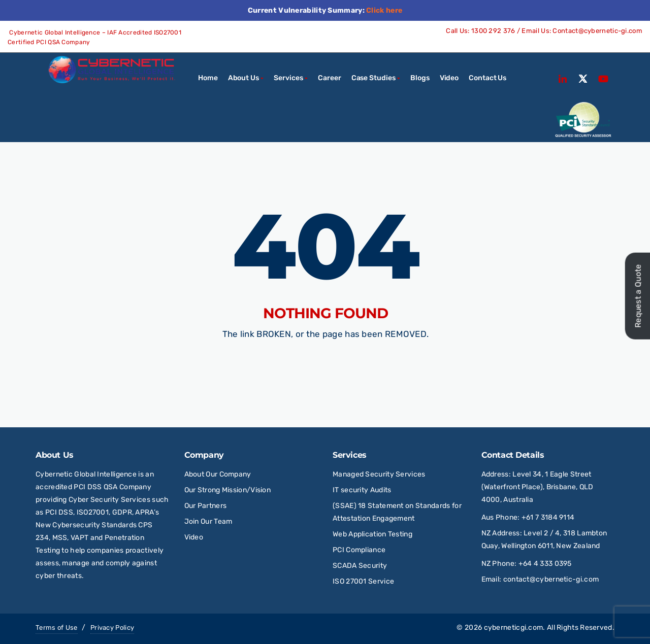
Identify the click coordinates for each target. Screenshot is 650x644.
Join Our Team (208, 521)
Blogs (420, 78)
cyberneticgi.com (514, 628)
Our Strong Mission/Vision (228, 490)
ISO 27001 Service (363, 581)
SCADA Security (361, 566)
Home (208, 78)
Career (329, 78)
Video (449, 78)
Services (288, 78)
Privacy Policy (112, 628)
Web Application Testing (372, 534)
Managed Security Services (379, 474)
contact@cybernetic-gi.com (551, 579)
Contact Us (487, 78)
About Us (243, 78)
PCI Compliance (359, 550)
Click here (384, 10)
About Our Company (218, 474)
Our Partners (206, 506)
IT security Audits (362, 490)
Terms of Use (57, 628)
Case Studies (373, 78)
